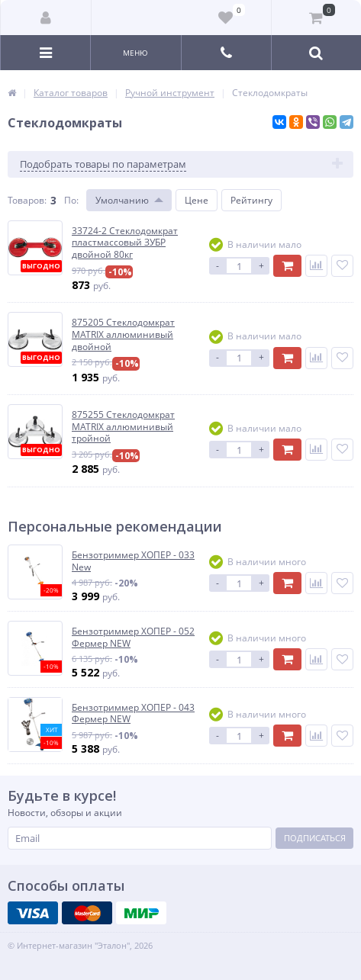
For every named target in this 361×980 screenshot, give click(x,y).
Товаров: (27, 200)
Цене (197, 200)
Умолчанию (122, 200)
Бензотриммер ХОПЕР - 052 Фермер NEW (133, 637)
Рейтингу (251, 200)
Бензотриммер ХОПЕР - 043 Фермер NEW (133, 713)
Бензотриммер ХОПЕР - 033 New (133, 561)
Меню (135, 53)
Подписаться (315, 838)
